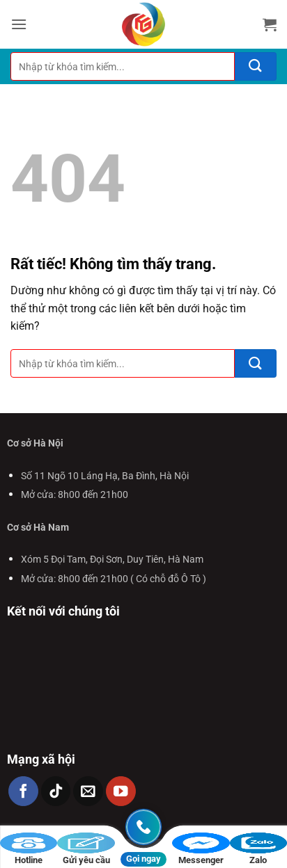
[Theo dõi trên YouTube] (121, 791)
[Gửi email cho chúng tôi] (88, 791)
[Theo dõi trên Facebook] (23, 791)
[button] (19, 24)
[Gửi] (256, 66)
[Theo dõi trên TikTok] (56, 791)
